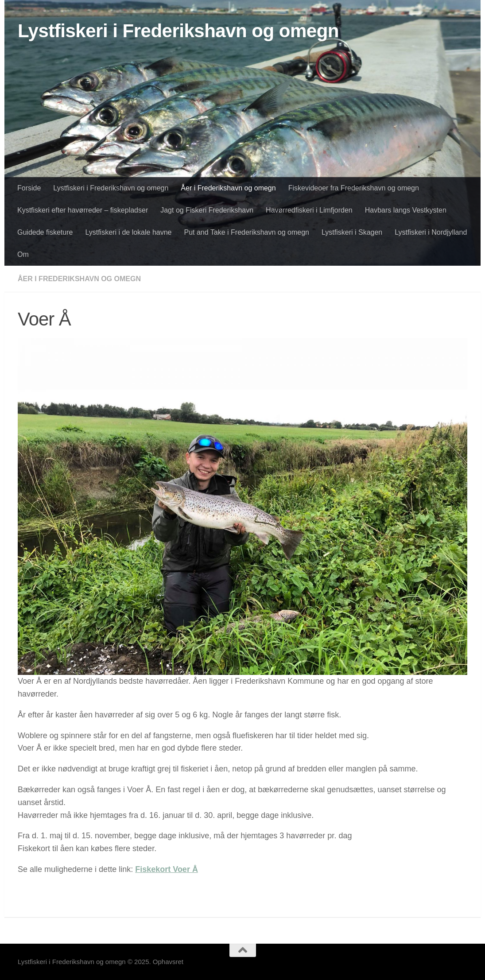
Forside (29, 188)
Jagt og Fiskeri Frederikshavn (207, 210)
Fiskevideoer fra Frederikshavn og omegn (354, 188)
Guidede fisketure (45, 232)
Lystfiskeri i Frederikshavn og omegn (178, 31)
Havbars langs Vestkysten (406, 210)
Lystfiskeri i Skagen (352, 232)
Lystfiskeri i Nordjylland (431, 232)
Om (23, 254)
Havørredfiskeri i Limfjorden (309, 210)
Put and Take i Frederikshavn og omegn (246, 232)
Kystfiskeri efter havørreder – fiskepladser (83, 210)
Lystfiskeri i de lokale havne (128, 232)
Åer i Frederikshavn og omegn (228, 188)
